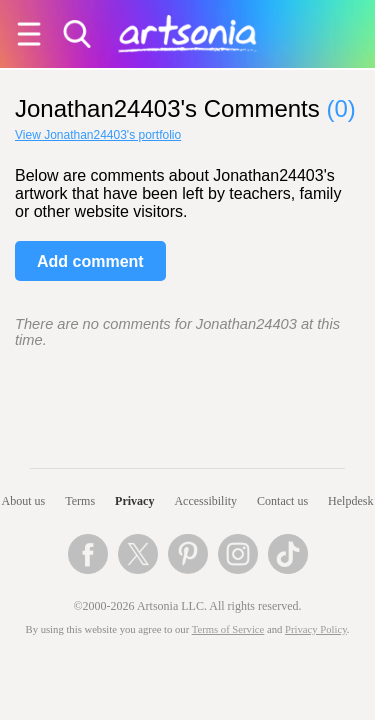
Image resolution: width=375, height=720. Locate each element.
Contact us (282, 501)
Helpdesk (350, 501)
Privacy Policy (316, 629)
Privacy (134, 501)
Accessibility (205, 501)
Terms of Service (228, 629)
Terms (80, 501)
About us (24, 501)
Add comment (90, 261)
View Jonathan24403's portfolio (98, 135)
